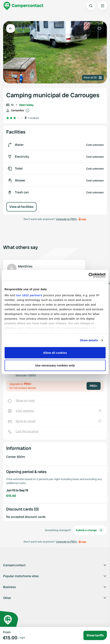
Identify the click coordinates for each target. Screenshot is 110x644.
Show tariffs (95, 635)
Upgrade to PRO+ (67, 219)
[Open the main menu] (103, 6)
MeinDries (25, 266)
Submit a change (90, 530)
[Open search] (91, 6)
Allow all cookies (55, 353)
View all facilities (21, 207)
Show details (89, 340)
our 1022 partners (29, 295)
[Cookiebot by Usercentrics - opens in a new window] (88, 275)
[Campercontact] (23, 6)
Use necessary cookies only (55, 365)
